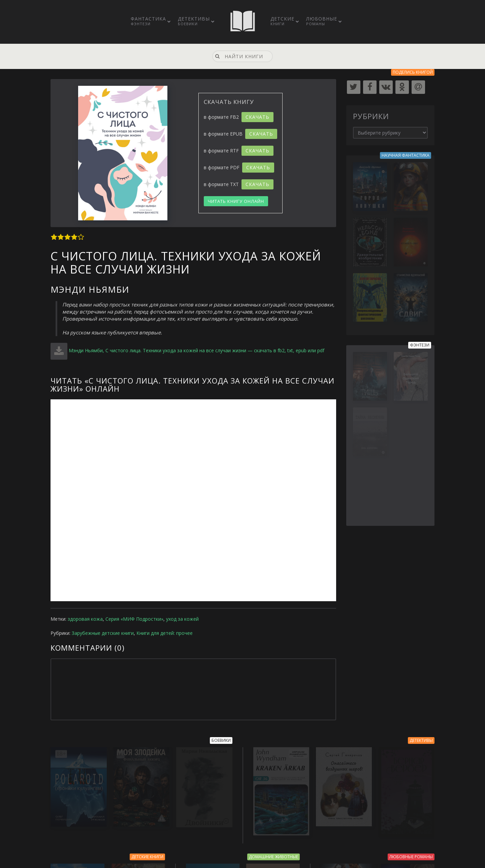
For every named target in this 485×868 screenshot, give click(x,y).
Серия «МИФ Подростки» (134, 619)
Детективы (194, 21)
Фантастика (148, 21)
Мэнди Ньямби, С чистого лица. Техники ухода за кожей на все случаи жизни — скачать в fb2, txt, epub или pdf (197, 350)
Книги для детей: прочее (165, 633)
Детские (282, 21)
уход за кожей (182, 619)
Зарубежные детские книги (103, 633)
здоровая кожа (85, 619)
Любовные (322, 21)
